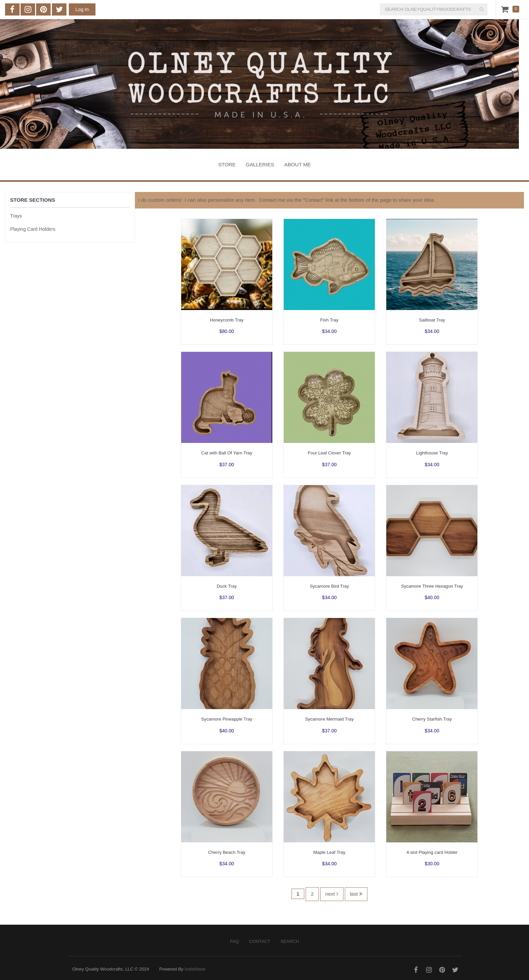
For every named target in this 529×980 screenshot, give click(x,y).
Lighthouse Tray (432, 453)
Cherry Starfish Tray (432, 719)
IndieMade (195, 969)
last (356, 894)
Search (290, 941)
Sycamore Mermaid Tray (329, 719)
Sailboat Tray (432, 320)
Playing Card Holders (33, 229)
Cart (506, 9)
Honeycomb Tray (227, 320)
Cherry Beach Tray (227, 852)
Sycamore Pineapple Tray (227, 719)
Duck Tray (227, 586)
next (332, 894)
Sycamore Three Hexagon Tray (432, 586)
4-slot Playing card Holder (432, 852)
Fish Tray (329, 320)
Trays (16, 216)
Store (227, 164)
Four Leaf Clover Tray (329, 453)
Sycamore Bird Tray (329, 586)
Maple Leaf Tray (329, 852)
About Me (298, 164)
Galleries (260, 164)
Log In (82, 9)
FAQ (234, 941)
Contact (260, 941)
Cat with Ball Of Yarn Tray (227, 453)
